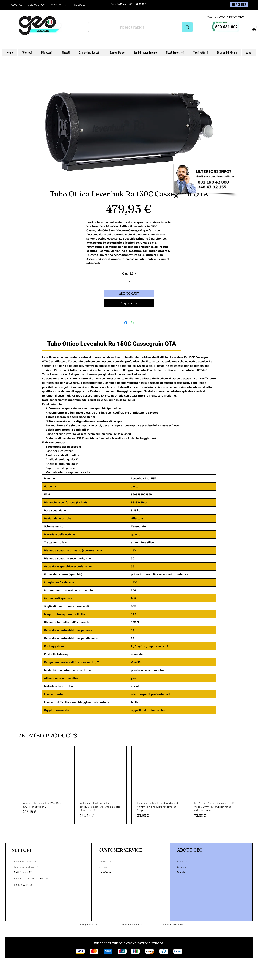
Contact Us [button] (105, 861)
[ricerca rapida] (132, 27)
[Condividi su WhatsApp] (132, 323)
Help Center (105, 872)
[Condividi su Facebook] (126, 323)
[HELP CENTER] (239, 4)
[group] (129, 785)
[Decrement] (124, 281)
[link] (112, 344)
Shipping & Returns (88, 925)
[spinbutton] (129, 281)
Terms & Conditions (132, 925)
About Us (17, 5)
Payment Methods (173, 925)
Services (103, 867)
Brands (181, 872)
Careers (181, 867)
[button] (254, 28)
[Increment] (134, 281)
